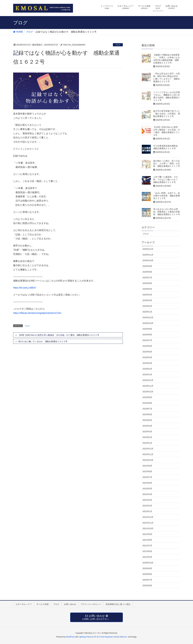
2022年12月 (148, 449)
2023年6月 (147, 414)
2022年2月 (147, 506)
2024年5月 (147, 352)
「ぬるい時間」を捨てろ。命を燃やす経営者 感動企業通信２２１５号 (167, 196)
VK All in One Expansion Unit (105, 637)
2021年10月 (148, 528)
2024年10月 (148, 323)
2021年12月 (148, 517)
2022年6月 (147, 483)
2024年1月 (147, 374)
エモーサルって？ (24, 604)
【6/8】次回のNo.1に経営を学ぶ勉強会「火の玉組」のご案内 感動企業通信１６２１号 (59, 335)
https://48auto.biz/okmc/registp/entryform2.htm (37, 313)
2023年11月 (148, 386)
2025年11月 (148, 255)
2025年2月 (147, 306)
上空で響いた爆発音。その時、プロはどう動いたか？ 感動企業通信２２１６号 (167, 180)
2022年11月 (148, 454)
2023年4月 (147, 426)
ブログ (118, 45)
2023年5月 (147, 420)
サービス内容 (43, 604)
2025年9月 (147, 266)
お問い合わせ (70, 604)
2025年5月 (147, 289)
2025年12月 (148, 249)
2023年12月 (148, 380)
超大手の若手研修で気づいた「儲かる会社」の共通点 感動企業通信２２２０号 (167, 114)
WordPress (70, 637)
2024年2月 (147, 369)
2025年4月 (147, 295)
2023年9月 (147, 397)
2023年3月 (147, 432)
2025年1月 (147, 312)
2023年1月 (147, 443)
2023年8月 (147, 403)
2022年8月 (147, 471)
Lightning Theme (85, 637)
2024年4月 (147, 357)
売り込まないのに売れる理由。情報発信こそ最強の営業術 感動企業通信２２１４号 (167, 212)
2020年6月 (147, 586)
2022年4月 (147, 494)
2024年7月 (147, 340)
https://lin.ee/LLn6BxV (25, 288)
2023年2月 (147, 437)
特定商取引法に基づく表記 (118, 604)
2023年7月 (147, 409)
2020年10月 (148, 563)
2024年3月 (147, 363)
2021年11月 (148, 523)
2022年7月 (147, 477)
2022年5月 (147, 489)
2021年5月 (147, 557)
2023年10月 (148, 392)
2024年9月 (147, 329)
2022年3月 (147, 500)
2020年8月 (147, 574)
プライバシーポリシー (91, 604)
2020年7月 (147, 580)
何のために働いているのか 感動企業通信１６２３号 (43, 341)
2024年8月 (147, 335)
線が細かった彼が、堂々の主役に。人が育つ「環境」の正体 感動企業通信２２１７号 (167, 163)
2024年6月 (147, 346)
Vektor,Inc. (123, 637)
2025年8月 (147, 272)
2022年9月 (147, 466)
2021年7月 (147, 546)
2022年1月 (147, 511)
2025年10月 (148, 260)
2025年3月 (147, 300)
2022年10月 (148, 460)
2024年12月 (148, 317)
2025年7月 (147, 278)
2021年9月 (147, 534)
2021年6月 (147, 551)
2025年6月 (147, 283)
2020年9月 (147, 568)
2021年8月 (147, 540)
